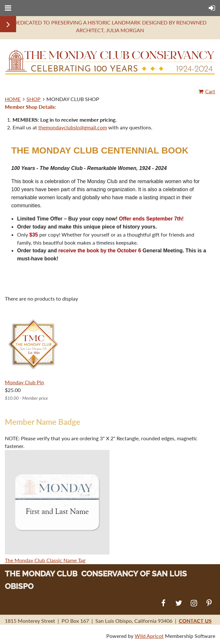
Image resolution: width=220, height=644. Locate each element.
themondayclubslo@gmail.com (73, 127)
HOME (13, 99)
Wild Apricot (149, 636)
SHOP (33, 99)
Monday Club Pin (24, 382)
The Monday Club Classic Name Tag (45, 560)
